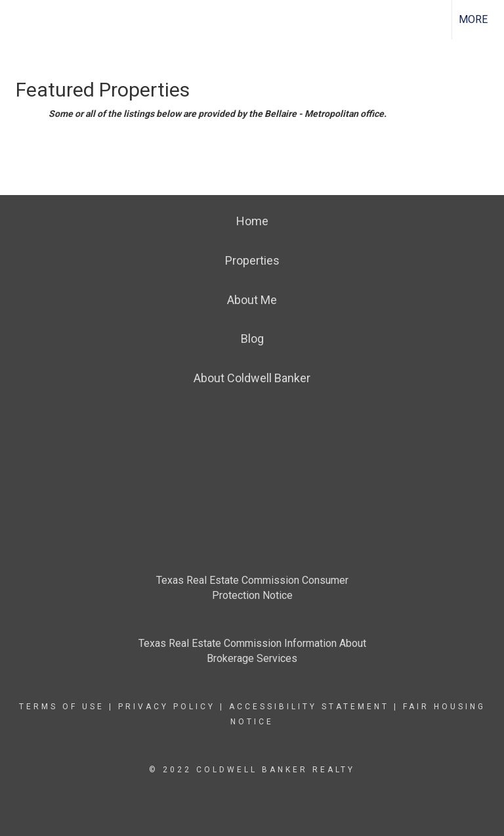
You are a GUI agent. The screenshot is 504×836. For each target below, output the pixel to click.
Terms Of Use (62, 707)
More (473, 19)
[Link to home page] (17, 20)
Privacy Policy (167, 707)
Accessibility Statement (309, 707)
